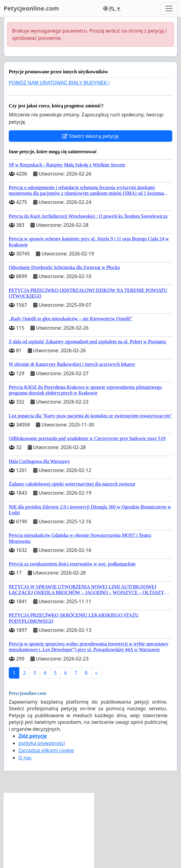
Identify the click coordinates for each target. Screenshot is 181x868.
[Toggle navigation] (169, 8)
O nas (25, 758)
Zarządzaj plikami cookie (46, 750)
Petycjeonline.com (31, 8)
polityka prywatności (42, 743)
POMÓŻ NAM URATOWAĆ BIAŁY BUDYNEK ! (59, 83)
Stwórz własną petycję (90, 136)
